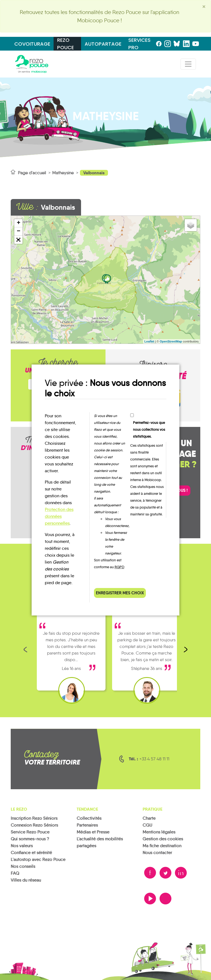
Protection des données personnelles (59, 516)
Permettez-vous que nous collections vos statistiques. (149, 430)
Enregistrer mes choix (120, 593)
